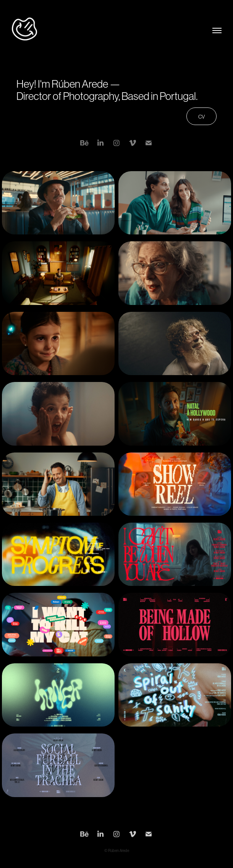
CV (201, 117)
